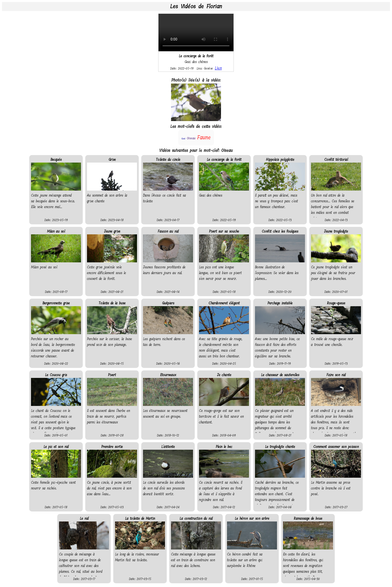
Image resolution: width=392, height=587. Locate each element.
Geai (183, 139)
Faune (204, 138)
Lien (218, 68)
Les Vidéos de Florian (196, 7)
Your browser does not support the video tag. (196, 33)
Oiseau (191, 138)
